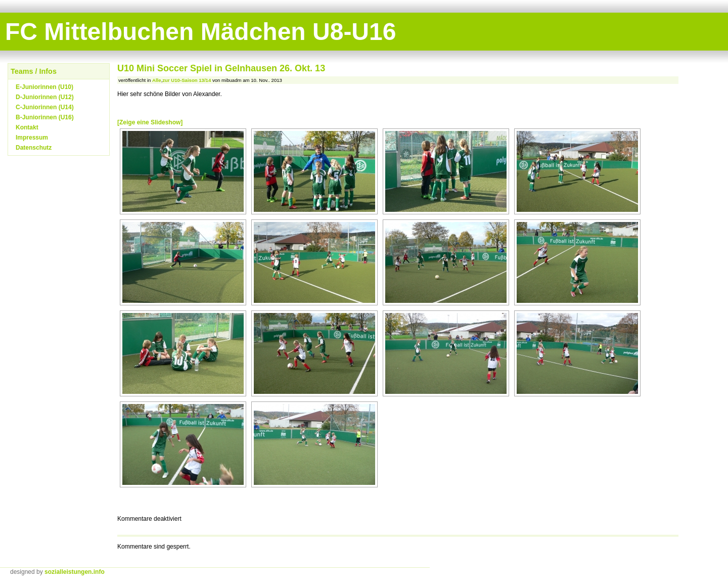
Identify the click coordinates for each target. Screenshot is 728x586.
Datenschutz (34, 148)
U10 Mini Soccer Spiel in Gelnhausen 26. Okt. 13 (221, 68)
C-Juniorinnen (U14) (45, 107)
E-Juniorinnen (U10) (44, 87)
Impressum (32, 138)
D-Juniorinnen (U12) (45, 97)
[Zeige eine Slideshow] (150, 122)
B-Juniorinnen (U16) (45, 117)
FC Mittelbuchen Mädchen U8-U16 (200, 32)
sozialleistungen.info (75, 572)
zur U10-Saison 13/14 (187, 80)
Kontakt (27, 127)
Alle (157, 80)
